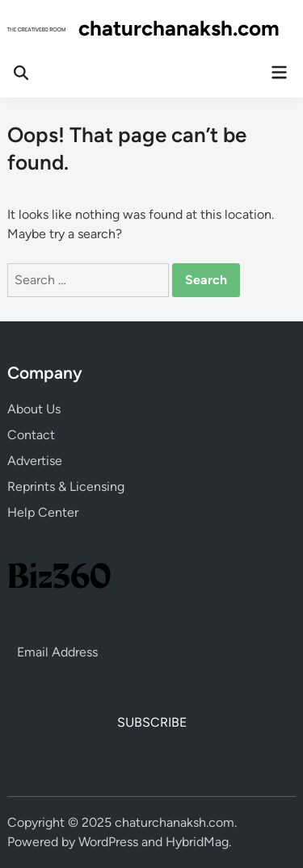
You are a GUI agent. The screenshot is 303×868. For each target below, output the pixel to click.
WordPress (108, 842)
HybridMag (197, 842)
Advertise (35, 461)
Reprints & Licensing (66, 486)
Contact (31, 435)
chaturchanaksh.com (179, 28)
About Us (34, 409)
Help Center (43, 512)
